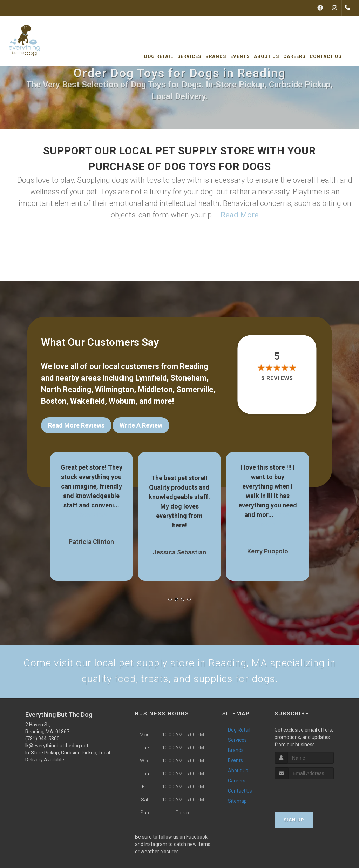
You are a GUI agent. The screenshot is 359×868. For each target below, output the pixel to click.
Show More (92, 514)
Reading (194, 366)
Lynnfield (151, 378)
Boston (54, 401)
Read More (240, 215)
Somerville (195, 389)
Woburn (122, 401)
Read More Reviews (76, 425)
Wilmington (114, 389)
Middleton (155, 389)
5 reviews (277, 378)
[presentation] (312, 793)
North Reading (66, 389)
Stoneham (188, 378)
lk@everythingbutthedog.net (57, 746)
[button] (170, 598)
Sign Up (294, 820)
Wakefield (87, 401)
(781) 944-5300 (42, 739)
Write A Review (141, 425)
